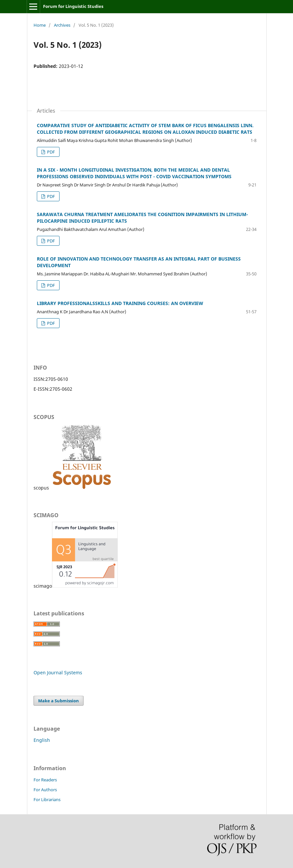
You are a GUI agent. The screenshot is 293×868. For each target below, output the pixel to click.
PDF (50, 152)
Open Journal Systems (58, 672)
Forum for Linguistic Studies (73, 6)
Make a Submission (59, 701)
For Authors (45, 790)
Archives (62, 25)
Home (40, 25)
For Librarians (47, 799)
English (42, 740)
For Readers (45, 780)
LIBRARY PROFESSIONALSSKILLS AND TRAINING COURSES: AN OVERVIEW (120, 303)
